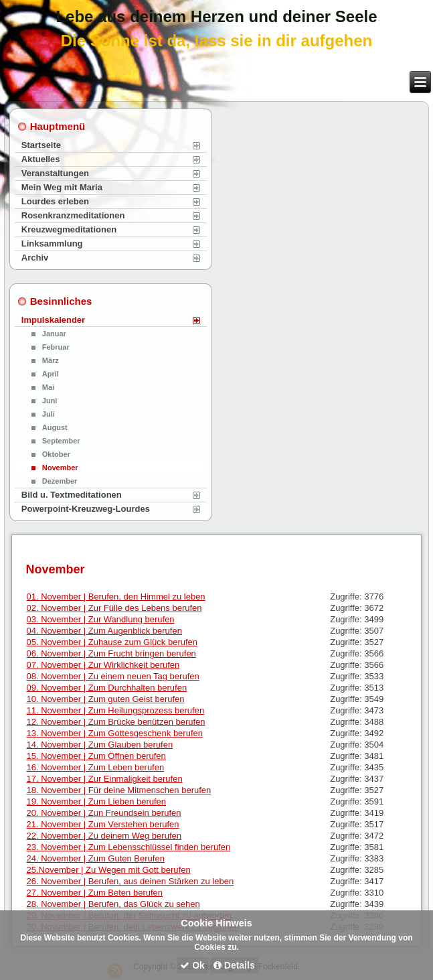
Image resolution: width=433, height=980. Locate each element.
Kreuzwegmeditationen (69, 229)
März (51, 360)
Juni (50, 401)
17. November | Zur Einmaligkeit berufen (104, 779)
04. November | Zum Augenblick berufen (104, 631)
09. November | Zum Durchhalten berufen (106, 688)
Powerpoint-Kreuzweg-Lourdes (86, 509)
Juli (49, 414)
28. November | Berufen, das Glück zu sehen (113, 904)
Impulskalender (53, 320)
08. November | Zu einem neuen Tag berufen (112, 676)
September (61, 441)
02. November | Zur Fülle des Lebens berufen (114, 608)
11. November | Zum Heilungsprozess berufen (115, 710)
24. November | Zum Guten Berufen (95, 858)
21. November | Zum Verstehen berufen (102, 824)
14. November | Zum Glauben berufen (99, 745)
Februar (56, 347)
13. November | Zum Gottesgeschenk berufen (114, 733)
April (51, 374)
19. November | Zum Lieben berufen (96, 801)
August (55, 427)
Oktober (56, 454)
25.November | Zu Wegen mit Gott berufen (108, 870)
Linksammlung (52, 243)
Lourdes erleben (55, 201)
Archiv (35, 258)
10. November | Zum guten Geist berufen (105, 699)
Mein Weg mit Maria (62, 187)
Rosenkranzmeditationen (73, 215)
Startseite (41, 145)
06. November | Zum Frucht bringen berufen (111, 653)
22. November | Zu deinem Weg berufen (103, 836)
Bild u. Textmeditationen (72, 495)
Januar (54, 334)
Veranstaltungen (55, 173)
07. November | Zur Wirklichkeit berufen (103, 665)
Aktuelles (41, 159)
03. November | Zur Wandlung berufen (100, 619)
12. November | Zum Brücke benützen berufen (115, 722)
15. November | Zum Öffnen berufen (96, 756)
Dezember (60, 481)
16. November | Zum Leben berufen (95, 767)
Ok (192, 965)
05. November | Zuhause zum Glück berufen (112, 642)
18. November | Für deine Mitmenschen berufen (118, 790)
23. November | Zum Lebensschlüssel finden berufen (128, 847)
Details (234, 965)
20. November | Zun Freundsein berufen (103, 813)
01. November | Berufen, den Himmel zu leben (115, 597)
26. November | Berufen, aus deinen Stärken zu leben (130, 881)
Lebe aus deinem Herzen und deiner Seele (216, 16)
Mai (48, 387)
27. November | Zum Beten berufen (94, 893)
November (60, 468)
